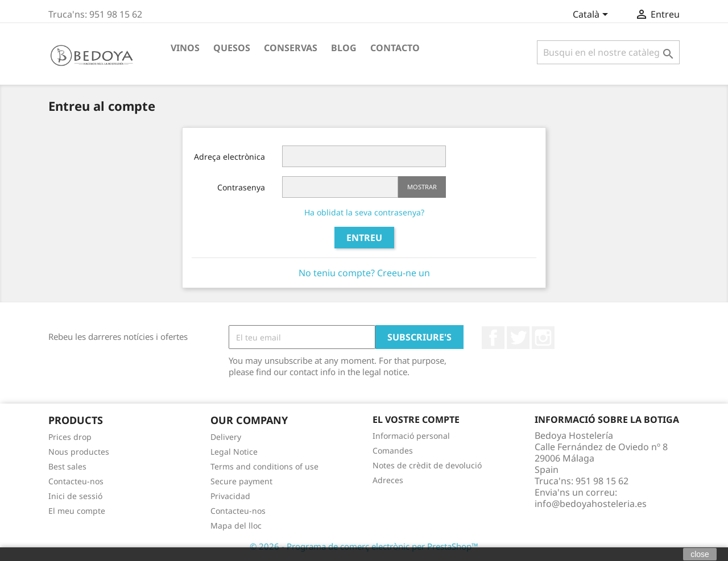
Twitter (518, 338)
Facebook (493, 338)
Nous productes (79, 452)
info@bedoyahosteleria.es (591, 504)
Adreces (388, 480)
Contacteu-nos (76, 481)
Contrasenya (241, 187)
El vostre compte (416, 419)
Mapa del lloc (236, 525)
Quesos (232, 48)
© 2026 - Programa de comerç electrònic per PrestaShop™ (364, 546)
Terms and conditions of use (264, 466)
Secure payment (241, 481)
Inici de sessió (75, 496)
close (700, 554)
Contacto (395, 48)
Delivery (226, 437)
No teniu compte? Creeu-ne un (364, 273)
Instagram (543, 338)
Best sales (67, 466)
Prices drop (70, 437)
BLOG (344, 48)
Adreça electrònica (229, 157)
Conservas (291, 48)
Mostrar (422, 187)
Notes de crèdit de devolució (427, 465)
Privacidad (230, 496)
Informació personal (411, 436)
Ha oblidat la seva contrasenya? (364, 212)
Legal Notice (234, 452)
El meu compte (77, 511)
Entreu (364, 238)
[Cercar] (608, 52)
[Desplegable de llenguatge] (592, 15)
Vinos (185, 48)
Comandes (393, 450)
